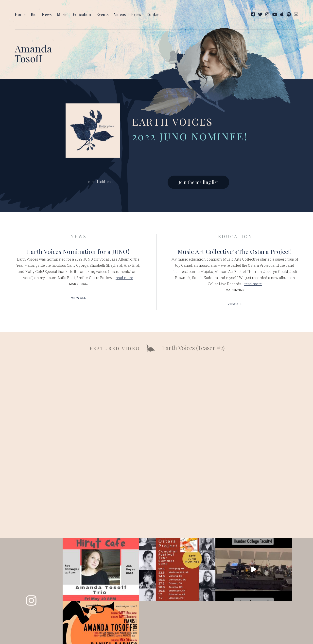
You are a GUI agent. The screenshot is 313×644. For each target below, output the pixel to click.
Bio (34, 14)
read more (124, 279)
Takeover (191, 623)
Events (102, 14)
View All (78, 299)
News (47, 14)
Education (82, 14)
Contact (154, 14)
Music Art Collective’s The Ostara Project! (235, 253)
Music (62, 14)
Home (20, 14)
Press (136, 14)
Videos (120, 14)
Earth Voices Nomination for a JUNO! (78, 253)
